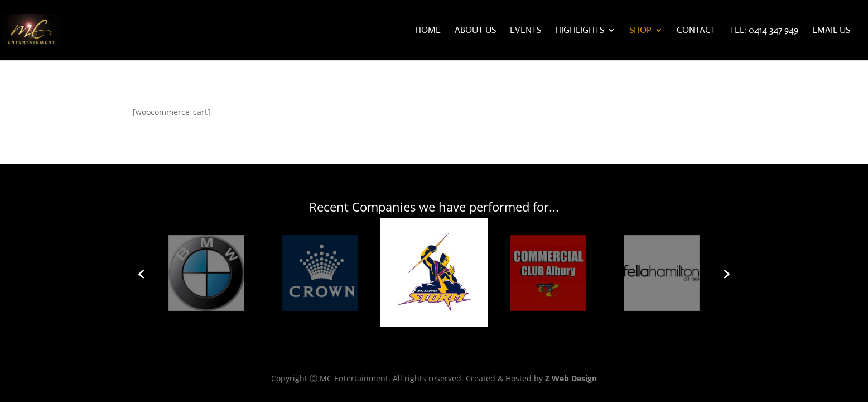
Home (428, 31)
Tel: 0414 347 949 (764, 31)
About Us (475, 31)
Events (525, 31)
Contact (696, 31)
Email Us (831, 31)
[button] (141, 274)
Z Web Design (571, 378)
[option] (434, 274)
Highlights (580, 31)
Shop (640, 31)
